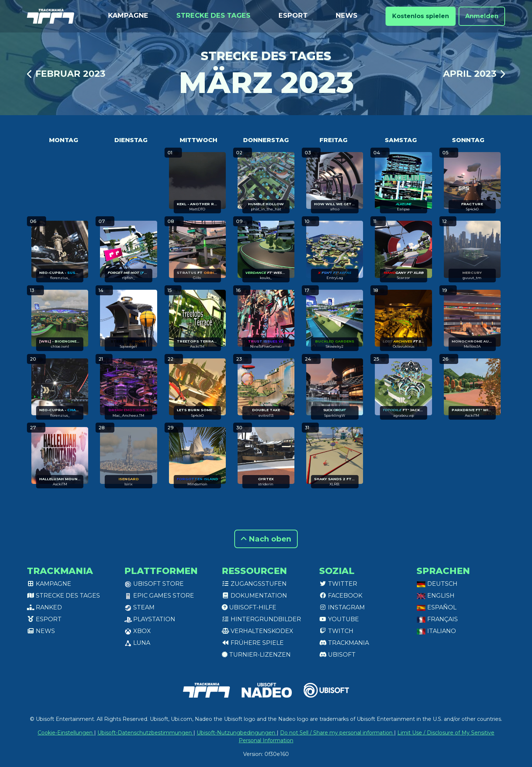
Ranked (44, 607)
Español (436, 607)
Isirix (128, 484)
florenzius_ (60, 278)
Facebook (341, 596)
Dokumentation (254, 596)
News (347, 16)
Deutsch (437, 584)
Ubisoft (337, 655)
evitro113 (266, 415)
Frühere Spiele (253, 643)
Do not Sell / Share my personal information (337, 733)
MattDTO (197, 209)
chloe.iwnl (60, 346)
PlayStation (150, 619)
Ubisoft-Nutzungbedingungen (237, 733)
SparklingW (335, 415)
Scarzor (403, 278)
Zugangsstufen (254, 584)
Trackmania (344, 643)
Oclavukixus (404, 346)
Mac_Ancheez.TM (128, 415)
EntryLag (335, 278)
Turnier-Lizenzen (256, 655)
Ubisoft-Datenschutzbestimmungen (145, 733)
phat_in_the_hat (266, 209)
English (436, 596)
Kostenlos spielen (421, 16)
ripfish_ (129, 278)
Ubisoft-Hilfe (249, 607)
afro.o (335, 209)
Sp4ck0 (472, 209)
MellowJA (472, 346)
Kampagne (128, 16)
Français (437, 619)
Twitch (336, 631)
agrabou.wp (404, 415)
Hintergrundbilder (261, 619)
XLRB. (335, 484)
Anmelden (482, 16)
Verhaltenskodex (258, 631)
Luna (137, 643)
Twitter (338, 584)
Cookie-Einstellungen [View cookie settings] (66, 733)
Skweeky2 (335, 346)
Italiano (436, 631)
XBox (138, 631)
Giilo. (197, 278)
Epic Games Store (159, 596)
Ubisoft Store (154, 584)
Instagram (342, 607)
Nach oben (266, 539)
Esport (293, 16)
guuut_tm (472, 278)
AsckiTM (197, 346)
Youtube (339, 619)
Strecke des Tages (213, 16)
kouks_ (266, 278)
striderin (266, 484)
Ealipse (403, 209)
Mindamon (197, 484)
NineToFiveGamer (266, 346)
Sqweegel (128, 346)
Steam (139, 607)
